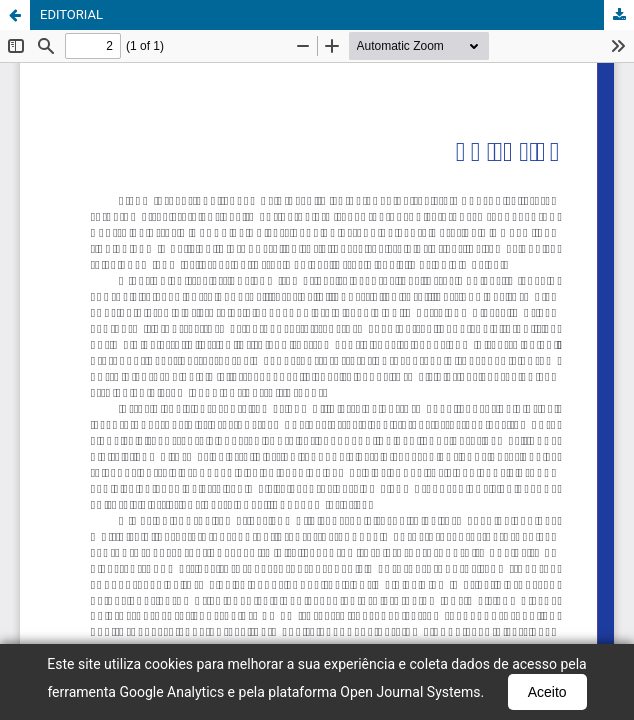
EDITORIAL (71, 14)
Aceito (547, 692)
